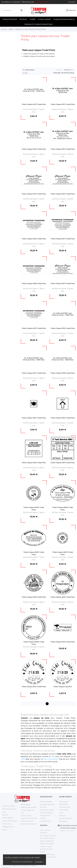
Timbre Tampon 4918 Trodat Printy (63, 373)
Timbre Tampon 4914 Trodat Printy (63, 642)
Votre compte (65, 797)
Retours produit (65, 807)
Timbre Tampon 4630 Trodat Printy (34, 597)
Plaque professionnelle (64, 19)
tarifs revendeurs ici (42, 2)
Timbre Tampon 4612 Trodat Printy (34, 686)
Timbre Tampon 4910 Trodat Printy (34, 104)
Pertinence (68, 70)
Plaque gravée (44, 19)
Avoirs (61, 813)
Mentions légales (46, 802)
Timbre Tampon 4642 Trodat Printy (63, 597)
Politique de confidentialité (22, 862)
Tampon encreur (10, 19)
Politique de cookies (47, 810)
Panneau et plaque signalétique (39, 24)
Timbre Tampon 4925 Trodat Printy (63, 194)
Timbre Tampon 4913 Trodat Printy (63, 149)
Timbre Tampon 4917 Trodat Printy (34, 373)
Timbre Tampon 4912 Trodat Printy (34, 149)
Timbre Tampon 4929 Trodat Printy (63, 283)
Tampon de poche (27, 821)
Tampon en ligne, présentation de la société (46, 849)
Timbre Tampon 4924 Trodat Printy (63, 463)
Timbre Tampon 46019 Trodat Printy (63, 553)
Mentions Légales (46, 813)
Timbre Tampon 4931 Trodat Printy (34, 328)
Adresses (62, 816)
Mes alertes (63, 821)
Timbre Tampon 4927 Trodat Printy (63, 239)
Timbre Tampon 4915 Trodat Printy (34, 194)
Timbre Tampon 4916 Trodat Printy (63, 328)
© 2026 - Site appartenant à (13, 865)
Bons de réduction (66, 818)
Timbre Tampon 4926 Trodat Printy (34, 239)
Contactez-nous (46, 821)
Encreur (23, 19)
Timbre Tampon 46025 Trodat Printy (34, 508)
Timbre (32, 19)
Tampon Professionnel (29, 824)
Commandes (64, 810)
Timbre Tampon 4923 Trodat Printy (34, 463)
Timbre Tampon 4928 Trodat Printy (34, 283)
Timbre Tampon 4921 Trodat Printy (34, 418)
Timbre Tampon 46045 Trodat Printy (34, 643)
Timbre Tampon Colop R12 (63, 686)
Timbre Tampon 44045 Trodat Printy (63, 508)
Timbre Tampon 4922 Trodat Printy (63, 418)
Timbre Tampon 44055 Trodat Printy (34, 553)
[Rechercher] (13, 10)
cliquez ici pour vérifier (67, 831)
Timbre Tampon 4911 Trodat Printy (63, 104)
